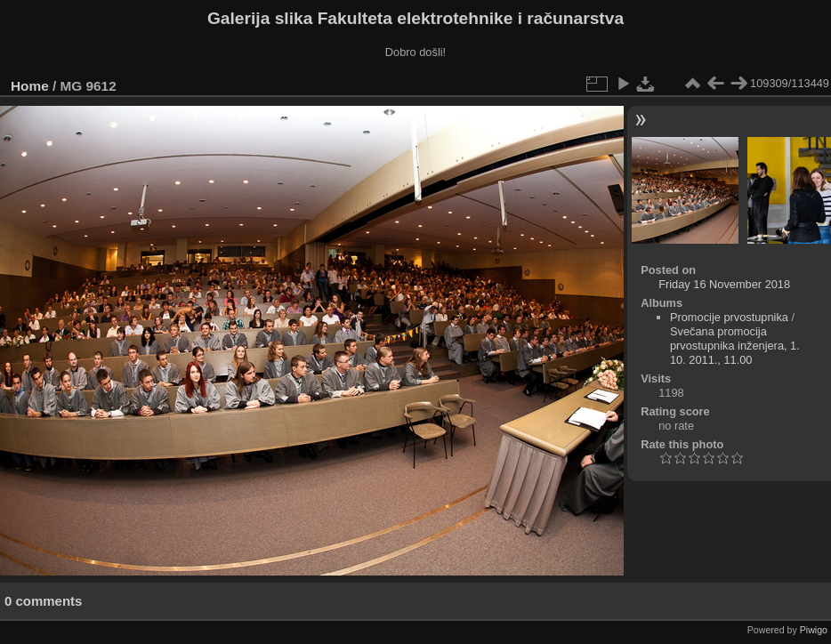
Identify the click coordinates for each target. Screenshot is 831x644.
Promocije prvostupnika (729, 317)
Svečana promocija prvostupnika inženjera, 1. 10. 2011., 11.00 (735, 346)
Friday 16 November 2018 (724, 284)
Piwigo (814, 630)
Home (30, 86)
